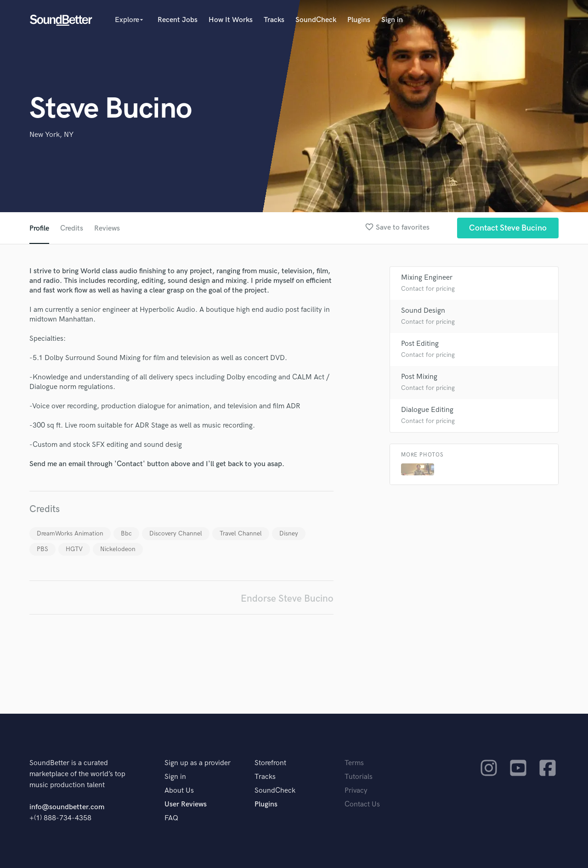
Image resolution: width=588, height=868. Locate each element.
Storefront (270, 763)
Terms (354, 763)
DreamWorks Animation (70, 533)
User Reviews (186, 804)
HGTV (74, 549)
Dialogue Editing (427, 410)
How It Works (231, 20)
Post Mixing (419, 377)
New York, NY (51, 135)
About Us (179, 791)
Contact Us (362, 804)
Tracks (274, 20)
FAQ (171, 818)
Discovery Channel (176, 533)
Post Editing (420, 344)
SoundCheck (316, 20)
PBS (42, 549)
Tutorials (359, 777)
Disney (289, 533)
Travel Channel (241, 533)
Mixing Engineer (427, 278)
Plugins (359, 20)
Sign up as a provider (198, 763)
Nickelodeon (118, 549)
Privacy (356, 791)
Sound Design (423, 311)
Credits (72, 228)
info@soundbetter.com (67, 807)
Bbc (126, 533)
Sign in (392, 20)
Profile (39, 228)
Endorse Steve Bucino (287, 599)
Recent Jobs (178, 20)
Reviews (107, 228)
